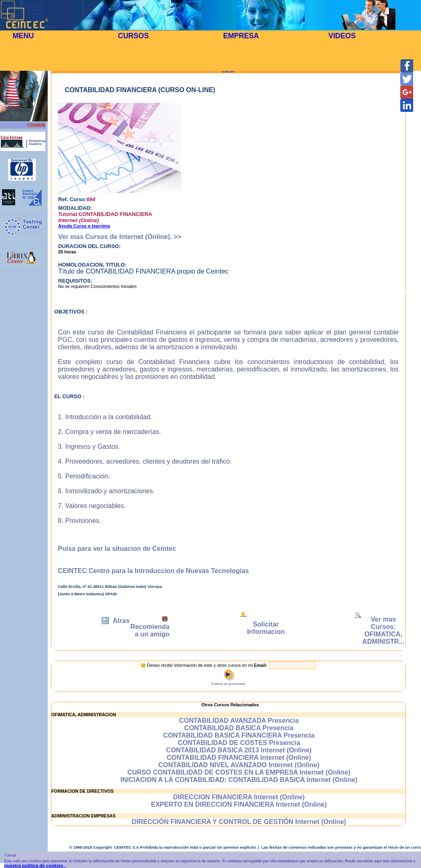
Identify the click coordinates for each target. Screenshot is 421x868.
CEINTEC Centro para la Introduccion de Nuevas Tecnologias (154, 571)
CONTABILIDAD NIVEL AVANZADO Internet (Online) (239, 765)
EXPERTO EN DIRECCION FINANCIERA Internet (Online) (239, 804)
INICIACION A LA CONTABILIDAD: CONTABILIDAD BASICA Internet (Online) (239, 780)
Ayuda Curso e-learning (84, 226)
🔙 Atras (115, 621)
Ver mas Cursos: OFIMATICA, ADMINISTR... (383, 630)
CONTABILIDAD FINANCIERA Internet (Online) (239, 758)
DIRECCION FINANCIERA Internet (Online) (239, 797)
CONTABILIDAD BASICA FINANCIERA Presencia (239, 735)
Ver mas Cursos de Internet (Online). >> (120, 237)
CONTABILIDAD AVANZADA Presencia (239, 721)
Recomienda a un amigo (150, 630)
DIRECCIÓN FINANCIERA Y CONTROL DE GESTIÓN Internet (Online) (239, 822)
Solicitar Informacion (266, 628)
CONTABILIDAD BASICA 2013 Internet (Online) (239, 750)
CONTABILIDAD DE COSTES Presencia (239, 743)
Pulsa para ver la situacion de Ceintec (117, 549)
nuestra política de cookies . (35, 866)
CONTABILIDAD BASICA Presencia (239, 728)
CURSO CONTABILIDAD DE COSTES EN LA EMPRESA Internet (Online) (239, 772)
